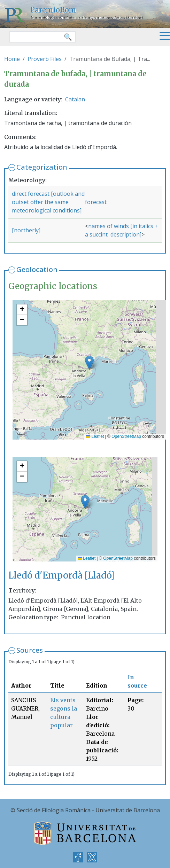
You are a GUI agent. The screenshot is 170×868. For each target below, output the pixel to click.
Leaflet (95, 436)
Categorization (42, 167)
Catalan (75, 99)
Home (12, 59)
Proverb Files (45, 59)
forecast (96, 202)
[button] (89, 363)
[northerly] (26, 230)
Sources (30, 650)
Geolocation (37, 269)
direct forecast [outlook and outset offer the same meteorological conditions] (48, 202)
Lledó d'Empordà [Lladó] (61, 575)
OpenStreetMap (126, 436)
